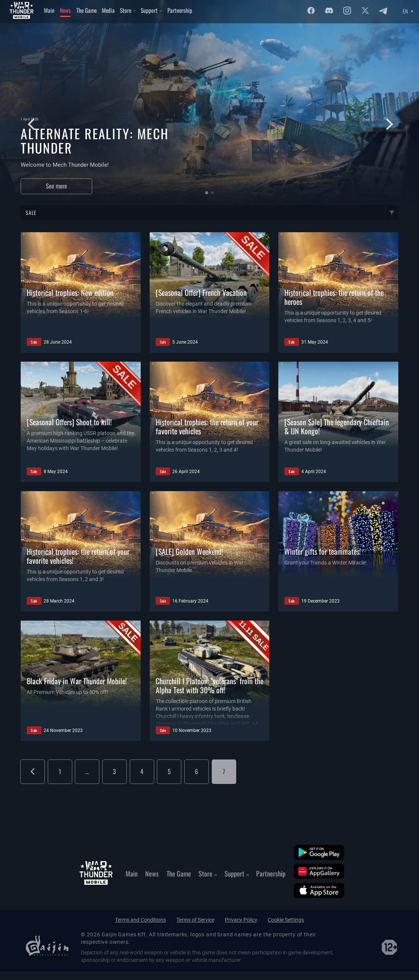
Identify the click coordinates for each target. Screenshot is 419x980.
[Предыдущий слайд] (29, 124)
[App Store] (319, 890)
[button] (206, 193)
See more (56, 186)
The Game (87, 10)
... (87, 771)
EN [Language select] (405, 11)
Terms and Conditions (140, 920)
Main (49, 10)
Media (108, 10)
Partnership (180, 10)
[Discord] (329, 11)
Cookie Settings (286, 920)
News (65, 10)
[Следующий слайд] (387, 124)
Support (151, 10)
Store (128, 10)
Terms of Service (195, 920)
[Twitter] (365, 11)
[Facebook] (311, 11)
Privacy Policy (241, 920)
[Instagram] (347, 11)
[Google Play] (319, 852)
